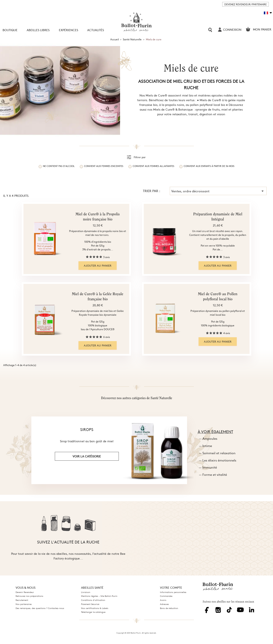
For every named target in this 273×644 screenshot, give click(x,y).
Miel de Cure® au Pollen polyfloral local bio (218, 297)
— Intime (205, 446)
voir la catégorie (87, 456)
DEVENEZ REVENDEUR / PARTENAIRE (245, 4)
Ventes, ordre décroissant (218, 191)
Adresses (164, 604)
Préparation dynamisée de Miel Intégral (218, 217)
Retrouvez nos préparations (29, 596)
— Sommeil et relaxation (217, 453)
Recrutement (22, 600)
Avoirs (163, 600)
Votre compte (171, 587)
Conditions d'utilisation (93, 600)
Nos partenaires (24, 604)
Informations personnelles (173, 592)
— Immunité (208, 467)
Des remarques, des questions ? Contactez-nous (40, 608)
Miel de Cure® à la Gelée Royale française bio (98, 297)
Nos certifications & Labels (95, 608)
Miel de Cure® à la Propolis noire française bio (98, 217)
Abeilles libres (38, 30)
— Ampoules (208, 438)
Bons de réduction (169, 608)
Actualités (96, 30)
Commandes (166, 596)
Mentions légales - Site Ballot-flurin (99, 596)
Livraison (86, 592)
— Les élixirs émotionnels (218, 460)
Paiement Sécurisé (90, 604)
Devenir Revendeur (25, 592)
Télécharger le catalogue (93, 612)
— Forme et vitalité (213, 474)
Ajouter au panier (98, 266)
